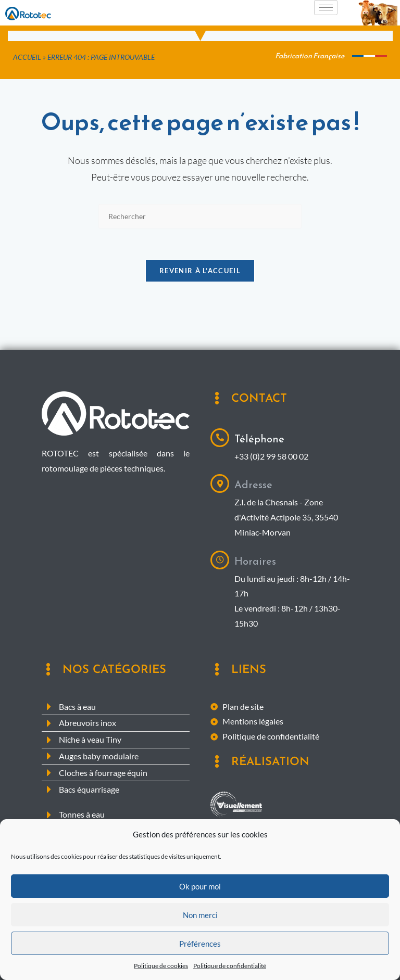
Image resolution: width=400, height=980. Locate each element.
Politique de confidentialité (230, 969)
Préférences (200, 946)
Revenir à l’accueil (200, 271)
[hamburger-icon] (326, 8)
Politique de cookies (161, 969)
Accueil (27, 57)
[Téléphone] (220, 438)
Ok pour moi (200, 889)
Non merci (200, 918)
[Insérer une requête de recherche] (200, 216)
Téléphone (259, 439)
